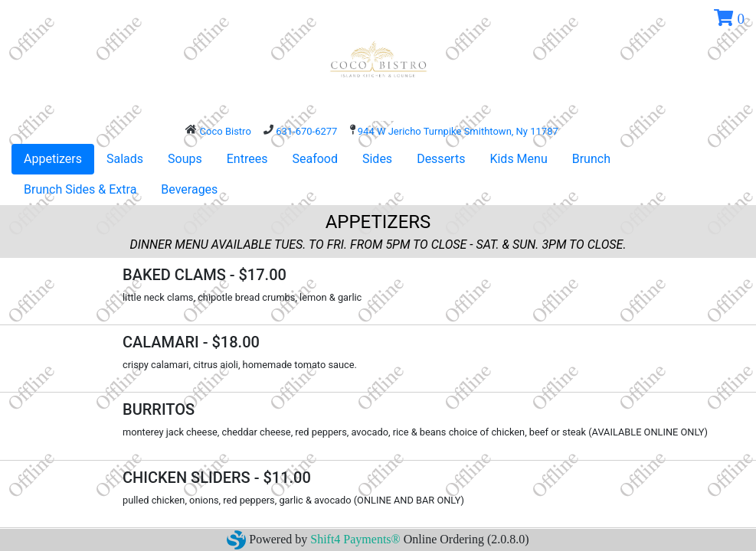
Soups (185, 159)
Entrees (247, 159)
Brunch (591, 159)
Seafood (315, 159)
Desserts (441, 159)
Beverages (189, 189)
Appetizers (53, 159)
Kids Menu (518, 159)
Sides (377, 159)
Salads (125, 159)
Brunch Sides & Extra (80, 189)
